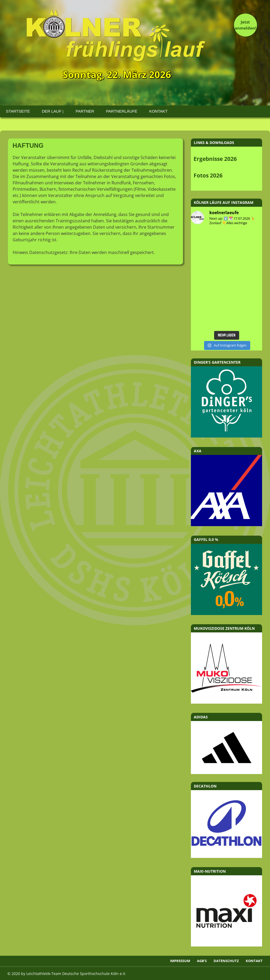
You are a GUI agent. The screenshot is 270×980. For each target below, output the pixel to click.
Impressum (180, 961)
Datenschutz (226, 961)
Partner (85, 111)
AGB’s (202, 961)
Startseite (18, 111)
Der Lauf (52, 111)
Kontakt (158, 111)
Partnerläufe (122, 111)
